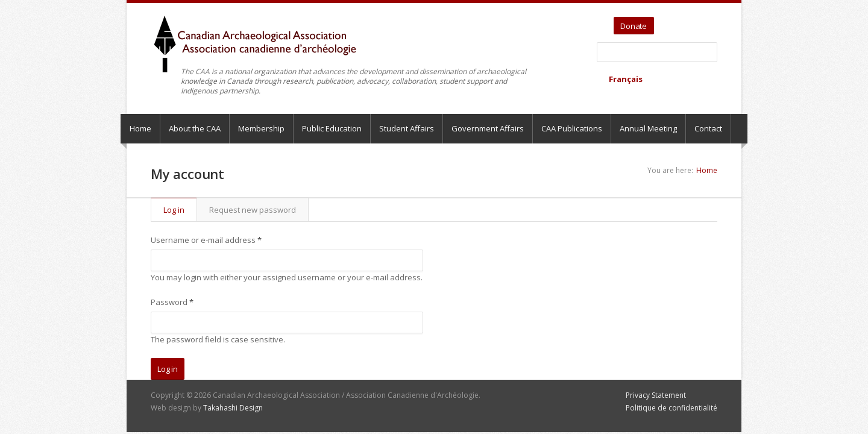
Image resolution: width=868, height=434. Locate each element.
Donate (634, 26)
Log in (180, 210)
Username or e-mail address (206, 240)
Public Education (332, 128)
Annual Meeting (648, 128)
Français (626, 79)
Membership (261, 128)
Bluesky (709, 22)
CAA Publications (572, 128)
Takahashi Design (233, 408)
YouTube (681, 22)
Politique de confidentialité (671, 408)
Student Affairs (407, 128)
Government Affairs (488, 128)
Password (172, 302)
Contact (708, 128)
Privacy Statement (656, 395)
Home (140, 128)
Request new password (253, 210)
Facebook (695, 22)
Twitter (665, 22)
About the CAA (195, 128)
